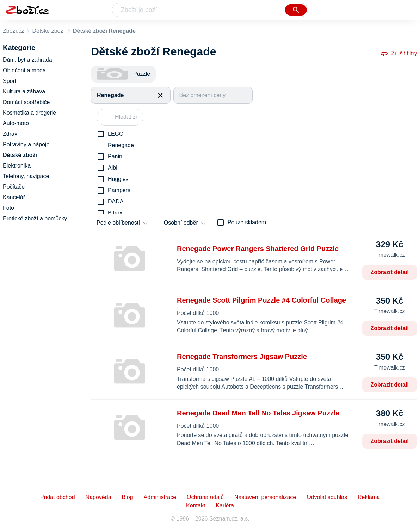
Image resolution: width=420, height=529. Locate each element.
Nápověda (98, 497)
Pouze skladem (247, 222)
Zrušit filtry (399, 54)
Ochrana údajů (205, 497)
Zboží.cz (13, 31)
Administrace (160, 497)
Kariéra (225, 506)
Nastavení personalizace (265, 497)
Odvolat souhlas (327, 497)
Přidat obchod (58, 497)
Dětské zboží (48, 31)
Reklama (369, 497)
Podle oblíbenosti (118, 223)
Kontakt (196, 506)
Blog (128, 497)
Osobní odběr (181, 223)
